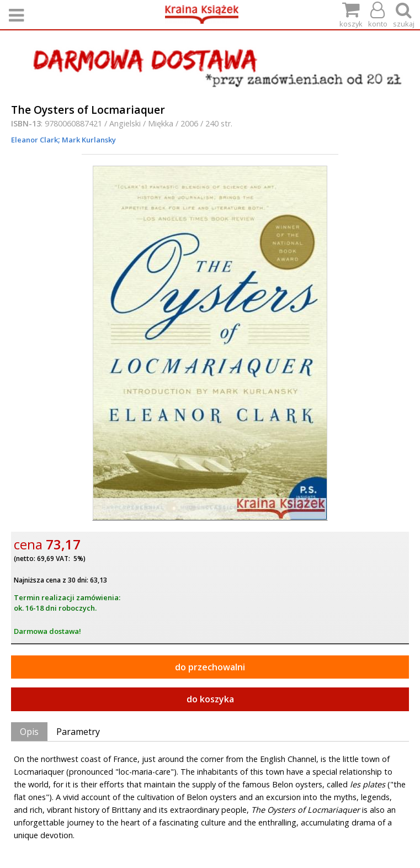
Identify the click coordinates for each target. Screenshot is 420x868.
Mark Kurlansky (88, 140)
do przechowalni (210, 667)
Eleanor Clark (34, 140)
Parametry (78, 732)
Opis (29, 732)
